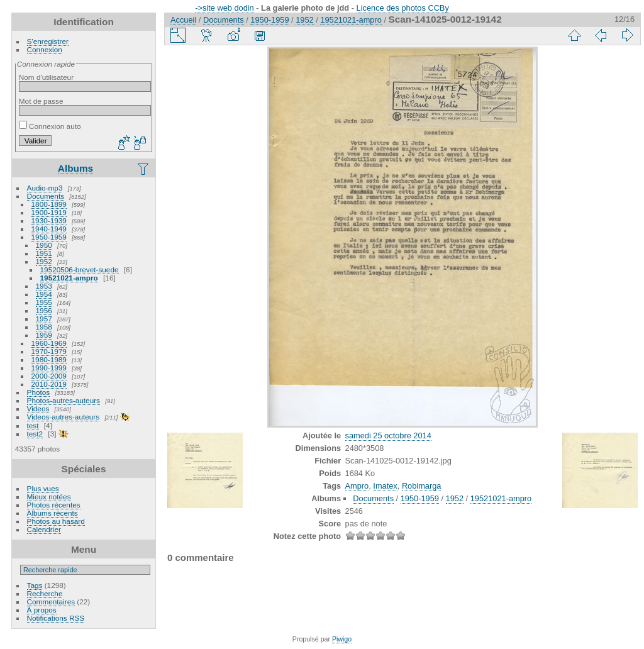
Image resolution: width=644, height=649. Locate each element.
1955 (44, 302)
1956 (44, 310)
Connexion (45, 49)
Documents (46, 196)
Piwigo (342, 639)
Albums (75, 168)
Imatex (385, 486)
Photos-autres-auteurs (64, 400)
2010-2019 (49, 384)
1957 (44, 319)
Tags (35, 585)
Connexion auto (50, 126)
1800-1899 (49, 204)
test (33, 425)
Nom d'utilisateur (46, 77)
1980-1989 (49, 359)
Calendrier (44, 529)
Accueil (183, 20)
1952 (44, 261)
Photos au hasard (56, 521)
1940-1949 (49, 229)
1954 (44, 294)
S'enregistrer (48, 41)
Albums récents (53, 513)
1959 (44, 335)
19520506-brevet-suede (80, 269)
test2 (35, 434)
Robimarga (422, 486)
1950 (44, 245)
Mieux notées (49, 496)
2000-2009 (49, 376)
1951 (44, 253)
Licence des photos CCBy (403, 8)
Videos (38, 408)
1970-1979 (49, 351)
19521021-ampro (69, 278)
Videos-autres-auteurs (64, 417)
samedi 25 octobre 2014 (388, 435)
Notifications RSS (56, 618)
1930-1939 (49, 220)
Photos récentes (54, 505)
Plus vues (43, 488)
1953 (44, 286)
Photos (39, 392)
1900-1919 (49, 212)
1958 (44, 327)
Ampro (357, 486)
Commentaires (51, 602)
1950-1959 (49, 237)
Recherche (45, 593)
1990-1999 (49, 368)
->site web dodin (225, 8)
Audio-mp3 (45, 188)
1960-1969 (49, 343)
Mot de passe (41, 101)
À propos (42, 610)
